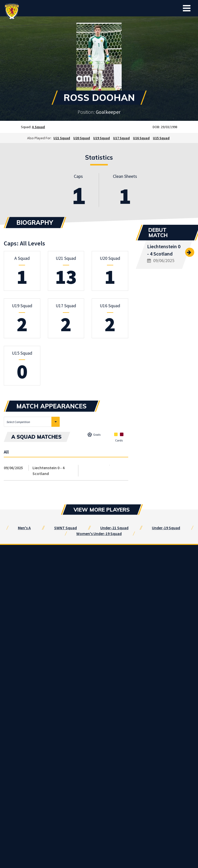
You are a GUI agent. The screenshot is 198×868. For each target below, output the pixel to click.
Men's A (24, 528)
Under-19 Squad (166, 528)
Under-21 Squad (114, 528)
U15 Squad (161, 138)
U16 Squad (141, 138)
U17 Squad (121, 138)
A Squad (38, 127)
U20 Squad (82, 138)
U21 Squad (62, 138)
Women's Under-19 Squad (99, 534)
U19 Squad (102, 138)
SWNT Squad (65, 528)
